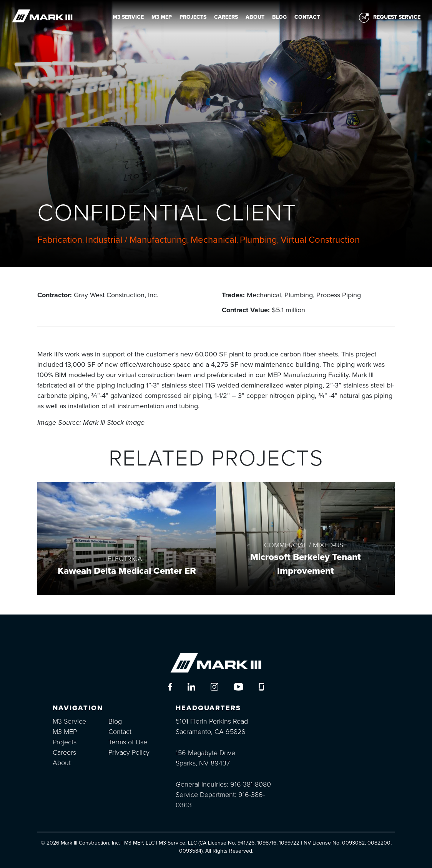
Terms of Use (128, 742)
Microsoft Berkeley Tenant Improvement (306, 564)
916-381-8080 (251, 784)
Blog (279, 17)
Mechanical (214, 240)
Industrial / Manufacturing (136, 240)
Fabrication (60, 240)
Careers (226, 17)
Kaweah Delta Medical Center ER (127, 571)
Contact (307, 17)
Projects (193, 17)
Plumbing (258, 240)
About (255, 17)
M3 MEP (162, 17)
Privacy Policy (129, 752)
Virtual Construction (320, 240)
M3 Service (128, 17)
